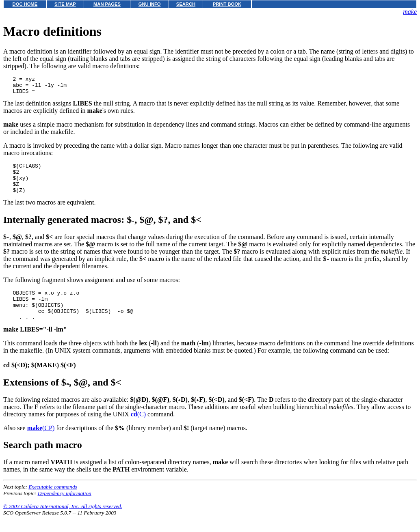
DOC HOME (25, 4)
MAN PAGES (107, 4)
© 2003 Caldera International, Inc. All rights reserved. (63, 522)
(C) (138, 430)
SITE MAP (65, 4)
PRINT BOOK (227, 4)
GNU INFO (150, 4)
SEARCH (186, 4)
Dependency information (65, 509)
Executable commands (53, 503)
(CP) (41, 444)
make (410, 12)
